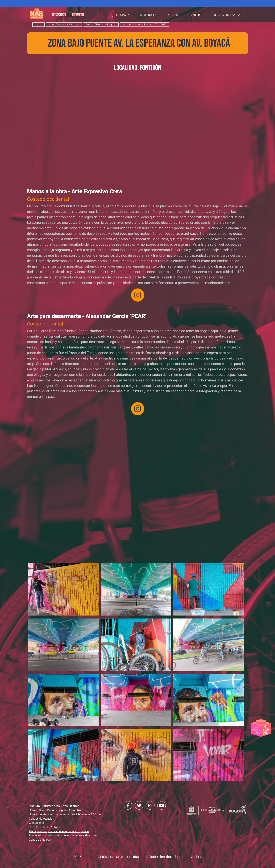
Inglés (78, 15)
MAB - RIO (196, 15)
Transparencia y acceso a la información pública (59, 831)
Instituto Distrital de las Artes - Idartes (54, 806)
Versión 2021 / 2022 (227, 15)
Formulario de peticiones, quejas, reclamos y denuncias (63, 835)
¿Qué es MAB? (120, 15)
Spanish (59, 15)
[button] (63, 591)
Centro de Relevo (40, 840)
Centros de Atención (41, 819)
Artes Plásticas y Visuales (64, 25)
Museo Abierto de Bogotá (101, 25)
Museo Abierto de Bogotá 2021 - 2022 (145, 25)
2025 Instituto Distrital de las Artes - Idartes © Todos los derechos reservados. (138, 857)
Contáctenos (37, 823)
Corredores (148, 15)
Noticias (173, 15)
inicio (38, 25)
